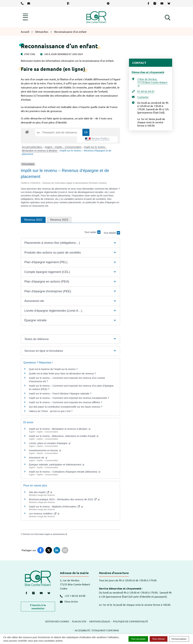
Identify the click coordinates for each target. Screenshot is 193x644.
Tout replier (92, 232)
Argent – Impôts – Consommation (64, 147)
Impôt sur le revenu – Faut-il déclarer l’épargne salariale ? (60, 393)
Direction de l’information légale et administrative (45, 534)
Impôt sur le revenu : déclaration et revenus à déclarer (60, 429)
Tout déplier (112, 230)
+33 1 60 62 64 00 (73, 596)
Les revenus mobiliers (44, 513)
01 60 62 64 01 (146, 91)
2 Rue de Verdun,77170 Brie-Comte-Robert (152, 82)
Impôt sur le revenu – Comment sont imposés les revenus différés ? (66, 402)
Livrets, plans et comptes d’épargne (50, 443)
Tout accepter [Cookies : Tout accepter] (138, 639)
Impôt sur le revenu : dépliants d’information (56, 506)
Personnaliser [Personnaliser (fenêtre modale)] (179, 639)
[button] (168, 17)
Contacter (143, 97)
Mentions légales (100, 621)
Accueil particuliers (32, 147)
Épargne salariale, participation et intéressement (57, 464)
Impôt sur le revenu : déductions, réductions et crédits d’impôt (64, 436)
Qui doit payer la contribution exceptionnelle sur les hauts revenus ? (66, 407)
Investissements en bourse (45, 450)
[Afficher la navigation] (25, 17)
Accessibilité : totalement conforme (97, 630)
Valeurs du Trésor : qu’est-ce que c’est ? (51, 411)
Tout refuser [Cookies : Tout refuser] (159, 639)
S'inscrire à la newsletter (38, 607)
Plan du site (79, 621)
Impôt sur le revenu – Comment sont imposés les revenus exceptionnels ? (69, 398)
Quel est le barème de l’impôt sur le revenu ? (53, 369)
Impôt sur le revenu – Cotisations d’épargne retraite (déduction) (65, 472)
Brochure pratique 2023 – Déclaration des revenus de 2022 (64, 499)
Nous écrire (69, 601)
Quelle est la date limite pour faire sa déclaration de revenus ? (63, 373)
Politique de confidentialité (130, 621)
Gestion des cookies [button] (57, 621)
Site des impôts (41, 492)
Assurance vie (38, 457)
